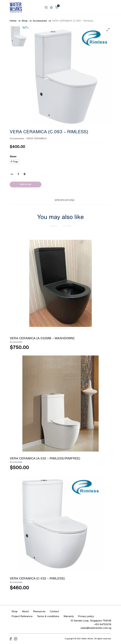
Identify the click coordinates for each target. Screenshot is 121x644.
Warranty (69, 616)
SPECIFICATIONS (65, 200)
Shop (15, 611)
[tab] (47, 200)
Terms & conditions (48, 616)
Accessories (17, 138)
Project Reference (22, 616)
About (25, 611)
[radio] (14, 162)
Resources (39, 611)
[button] (54, 226)
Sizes (13, 156)
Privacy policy (86, 616)
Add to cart (26, 184)
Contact (54, 611)
